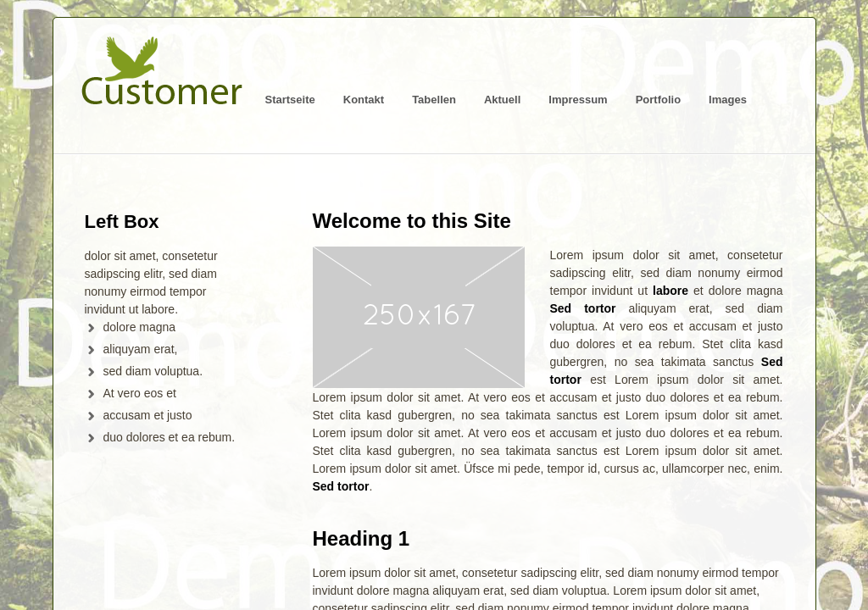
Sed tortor (583, 308)
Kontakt (364, 100)
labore (670, 291)
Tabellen (434, 100)
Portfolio (658, 100)
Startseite (290, 100)
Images (728, 100)
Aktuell (502, 100)
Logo (161, 78)
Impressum (578, 100)
